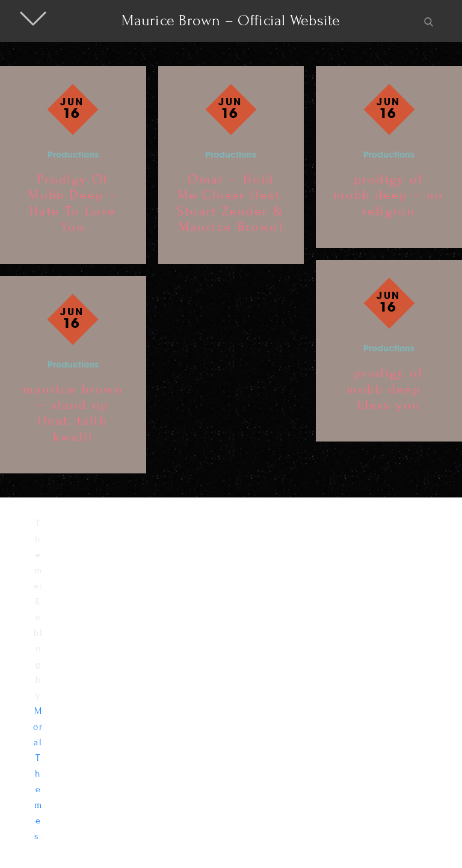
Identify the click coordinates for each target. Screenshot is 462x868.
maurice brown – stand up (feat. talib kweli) (73, 413)
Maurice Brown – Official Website (231, 20)
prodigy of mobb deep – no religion (389, 195)
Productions (73, 155)
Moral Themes (38, 774)
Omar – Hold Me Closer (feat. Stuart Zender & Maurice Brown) (231, 203)
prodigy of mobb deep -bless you (389, 389)
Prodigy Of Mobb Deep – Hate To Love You (73, 203)
